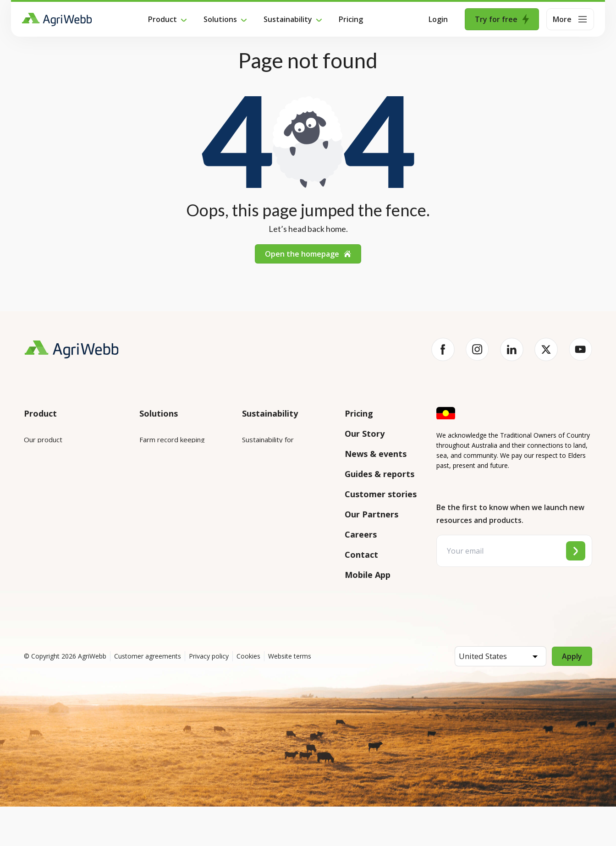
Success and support (57, 554)
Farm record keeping (172, 439)
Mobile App (368, 575)
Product (162, 19)
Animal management (171, 491)
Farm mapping (162, 465)
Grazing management (173, 516)
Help (31, 605)
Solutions (220, 19)
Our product (43, 439)
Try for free (502, 19)
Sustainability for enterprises (268, 445)
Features (38, 491)
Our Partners (371, 514)
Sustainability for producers (285, 477)
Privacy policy (209, 695)
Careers (361, 534)
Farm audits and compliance (165, 574)
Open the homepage (308, 254)
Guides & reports (379, 474)
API (29, 580)
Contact (361, 555)
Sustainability (288, 19)
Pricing (351, 19)
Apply (572, 696)
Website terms (290, 695)
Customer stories (381, 494)
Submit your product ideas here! (65, 522)
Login (438, 19)
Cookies (248, 695)
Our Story (365, 434)
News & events (376, 454)
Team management (170, 542)
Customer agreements (148, 695)
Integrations (43, 465)
